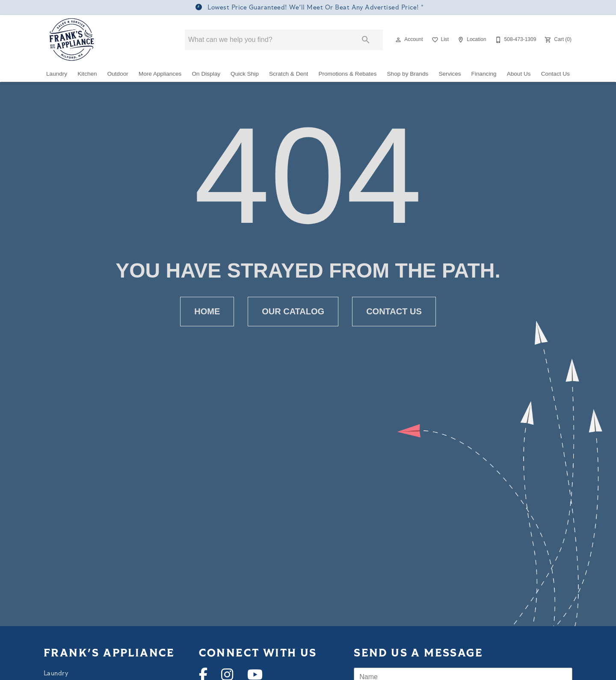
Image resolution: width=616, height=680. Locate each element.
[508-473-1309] (515, 40)
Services (450, 74)
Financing (484, 74)
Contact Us (555, 74)
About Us (519, 74)
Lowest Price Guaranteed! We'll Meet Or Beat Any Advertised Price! (313, 8)
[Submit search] (366, 40)
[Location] (471, 40)
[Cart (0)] (557, 40)
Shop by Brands (408, 74)
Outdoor (118, 74)
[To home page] (72, 40)
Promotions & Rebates (347, 74)
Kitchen (87, 74)
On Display (206, 74)
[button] (398, 40)
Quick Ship (245, 74)
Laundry (57, 74)
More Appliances (160, 74)
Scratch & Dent (289, 74)
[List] (440, 40)
